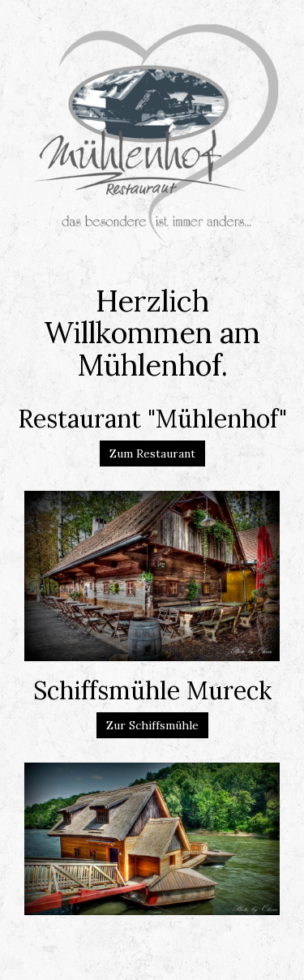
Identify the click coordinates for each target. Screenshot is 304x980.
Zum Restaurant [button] (152, 453)
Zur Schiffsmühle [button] (152, 725)
